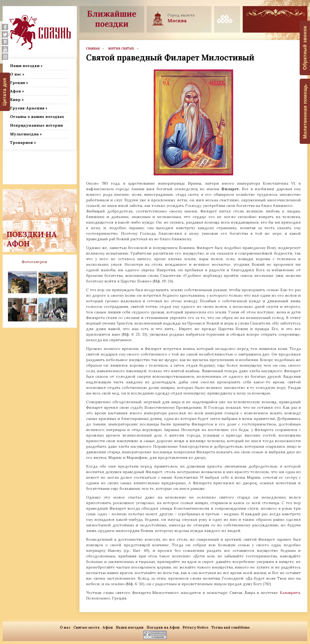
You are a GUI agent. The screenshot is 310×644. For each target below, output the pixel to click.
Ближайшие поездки (112, 19)
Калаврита (290, 593)
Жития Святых (121, 48)
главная (93, 48)
